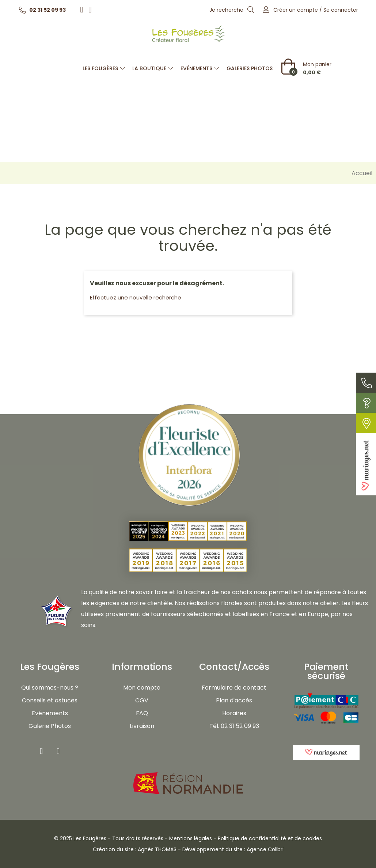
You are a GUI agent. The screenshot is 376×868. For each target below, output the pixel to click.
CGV (142, 700)
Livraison (142, 726)
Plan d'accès (234, 700)
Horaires (234, 713)
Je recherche (232, 10)
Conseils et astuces (50, 700)
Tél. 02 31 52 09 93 (234, 726)
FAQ (142, 713)
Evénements (200, 68)
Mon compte (142, 688)
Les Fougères (104, 68)
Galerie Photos (50, 726)
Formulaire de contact (234, 688)
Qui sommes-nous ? (50, 688)
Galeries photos (250, 68)
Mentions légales (191, 838)
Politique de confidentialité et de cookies (270, 838)
